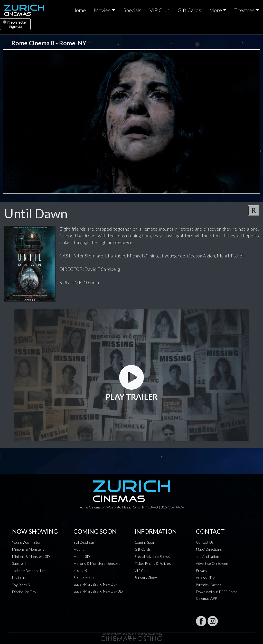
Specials (132, 10)
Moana (79, 549)
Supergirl (19, 563)
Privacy (202, 571)
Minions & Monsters (28, 549)
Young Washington (27, 542)
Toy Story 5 (21, 585)
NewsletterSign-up (15, 24)
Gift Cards (189, 10)
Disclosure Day (24, 592)
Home (79, 10)
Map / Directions (209, 549)
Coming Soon (145, 542)
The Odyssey (84, 577)
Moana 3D (82, 556)
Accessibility (205, 578)
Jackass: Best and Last (29, 571)
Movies (102, 10)
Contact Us (205, 542)
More (216, 10)
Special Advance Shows (152, 556)
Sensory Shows (147, 578)
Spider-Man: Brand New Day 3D (98, 591)
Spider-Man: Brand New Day (95, 584)
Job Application (208, 556)
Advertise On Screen (212, 563)
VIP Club (159, 10)
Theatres (245, 10)
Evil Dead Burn (85, 542)
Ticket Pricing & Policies (153, 563)
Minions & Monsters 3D (31, 556)
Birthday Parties (209, 585)
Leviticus (19, 578)
